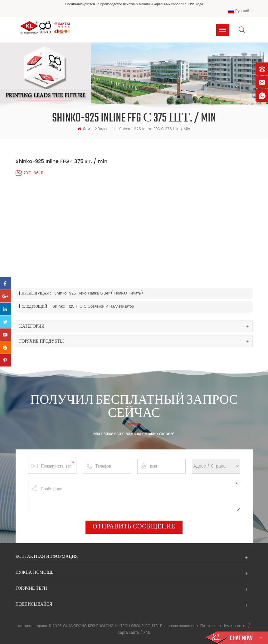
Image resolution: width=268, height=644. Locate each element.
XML (147, 633)
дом (84, 129)
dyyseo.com (234, 626)
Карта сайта (128, 633)
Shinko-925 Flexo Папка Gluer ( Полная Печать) (99, 293)
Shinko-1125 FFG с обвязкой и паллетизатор (93, 307)
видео (103, 129)
